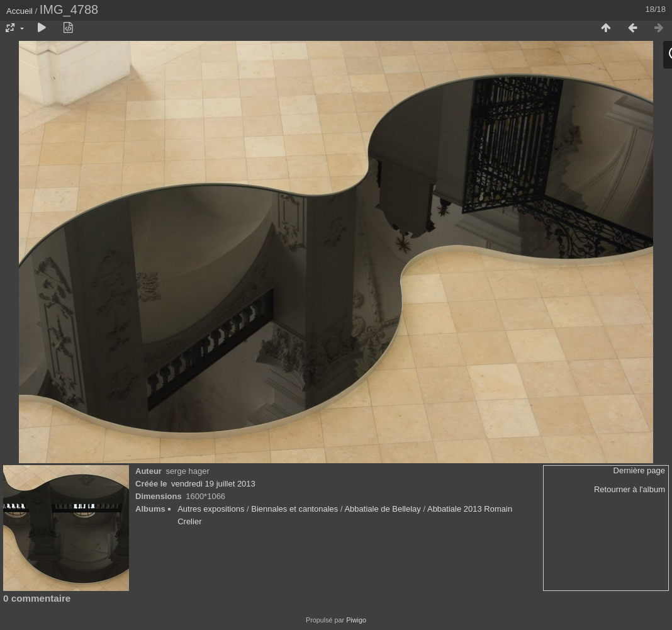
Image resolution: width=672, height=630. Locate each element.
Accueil (20, 11)
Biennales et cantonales (294, 509)
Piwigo (356, 620)
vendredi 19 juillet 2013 (213, 484)
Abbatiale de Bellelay (382, 509)
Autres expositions (211, 509)
